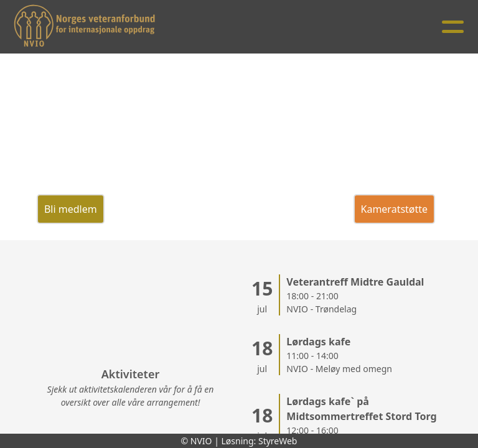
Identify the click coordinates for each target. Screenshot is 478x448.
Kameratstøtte (395, 209)
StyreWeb (278, 441)
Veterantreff (146, 209)
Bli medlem (71, 209)
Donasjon (218, 209)
